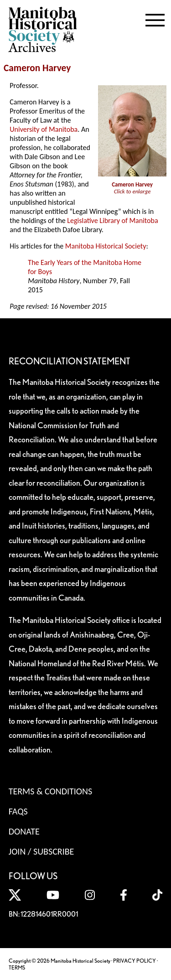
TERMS (17, 967)
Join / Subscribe (41, 851)
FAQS (18, 811)
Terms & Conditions (50, 791)
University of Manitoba (44, 129)
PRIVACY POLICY (135, 961)
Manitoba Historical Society (106, 246)
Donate (24, 831)
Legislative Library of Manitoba (112, 220)
